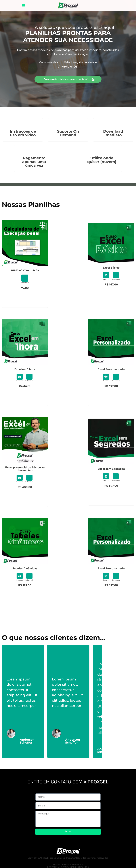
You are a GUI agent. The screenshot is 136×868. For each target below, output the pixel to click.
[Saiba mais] (25, 278)
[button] (24, 5)
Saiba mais (25, 283)
